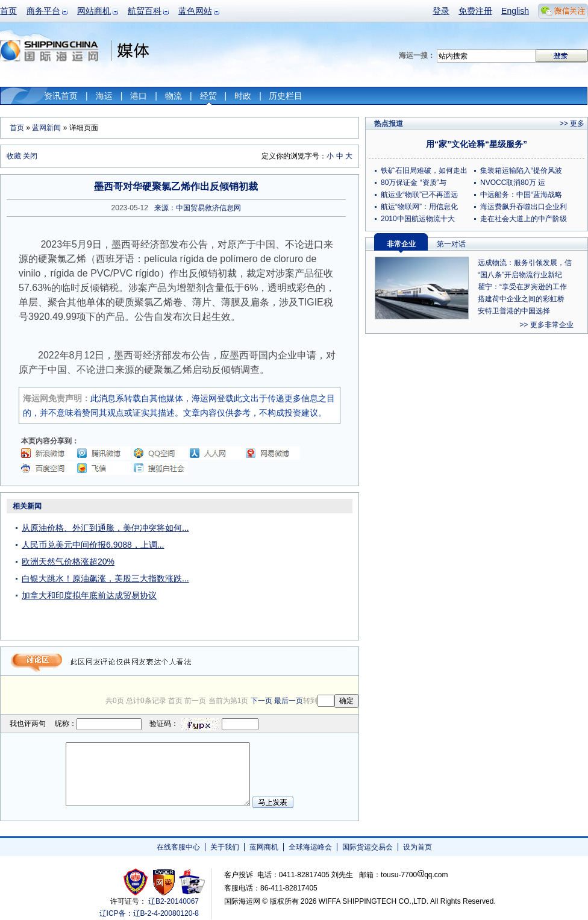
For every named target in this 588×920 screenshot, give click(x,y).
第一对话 (451, 244)
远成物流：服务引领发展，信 (525, 263)
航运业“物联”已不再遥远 (419, 195)
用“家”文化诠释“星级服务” (477, 144)
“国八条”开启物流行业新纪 (520, 275)
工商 (137, 882)
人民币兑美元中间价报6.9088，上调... (93, 545)
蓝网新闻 (46, 128)
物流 (174, 96)
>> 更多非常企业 (546, 325)
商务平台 (43, 11)
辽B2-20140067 (174, 901)
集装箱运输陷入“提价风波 (521, 171)
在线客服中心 (178, 847)
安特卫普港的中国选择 (514, 311)
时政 (243, 96)
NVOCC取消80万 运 (513, 183)
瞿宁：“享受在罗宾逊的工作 (522, 287)
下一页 (261, 701)
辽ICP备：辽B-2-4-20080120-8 (149, 913)
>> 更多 (572, 124)
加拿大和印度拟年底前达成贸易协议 (89, 595)
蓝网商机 (264, 847)
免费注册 (475, 11)
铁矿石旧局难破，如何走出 (424, 171)
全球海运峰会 (310, 847)
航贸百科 (145, 11)
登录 (441, 11)
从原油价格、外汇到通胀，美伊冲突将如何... (105, 528)
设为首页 (418, 847)
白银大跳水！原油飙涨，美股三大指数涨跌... (105, 578)
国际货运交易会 (367, 847)
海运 (104, 96)
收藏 (14, 156)
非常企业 (401, 244)
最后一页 (289, 701)
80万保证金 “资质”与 (414, 183)
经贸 (208, 96)
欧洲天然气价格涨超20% (68, 562)
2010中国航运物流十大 (418, 219)
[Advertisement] (283, 574)
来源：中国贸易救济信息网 (198, 208)
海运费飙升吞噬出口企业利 (524, 207)
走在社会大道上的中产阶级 (524, 219)
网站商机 (94, 11)
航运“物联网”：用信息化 (419, 207)
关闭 (30, 156)
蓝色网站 (195, 11)
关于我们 (225, 847)
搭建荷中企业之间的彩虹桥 (521, 299)
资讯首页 (61, 96)
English (515, 11)
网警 (164, 882)
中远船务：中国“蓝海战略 (521, 195)
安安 (191, 882)
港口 (139, 96)
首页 (8, 11)
